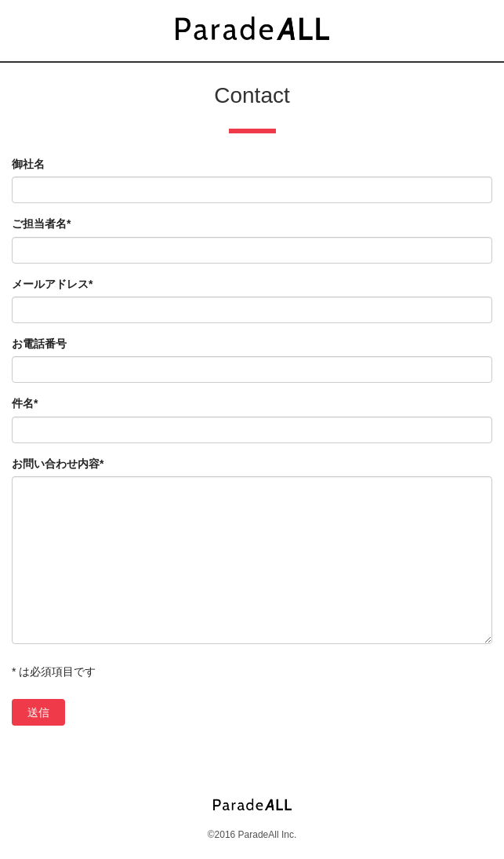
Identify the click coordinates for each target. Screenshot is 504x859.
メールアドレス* (52, 284)
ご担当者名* (41, 224)
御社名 (28, 164)
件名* (25, 403)
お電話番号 (39, 344)
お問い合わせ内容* (58, 464)
